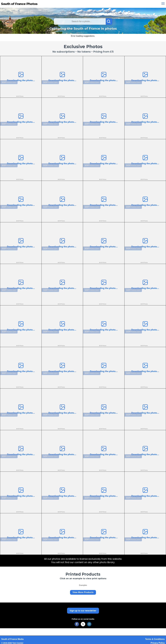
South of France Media (12, 639)
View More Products (83, 592)
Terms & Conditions (155, 639)
